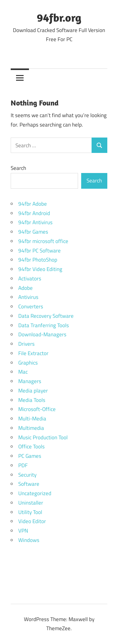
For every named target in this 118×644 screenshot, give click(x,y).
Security (27, 475)
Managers (30, 381)
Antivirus (28, 297)
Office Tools (31, 446)
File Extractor (33, 353)
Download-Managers (42, 334)
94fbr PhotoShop (38, 260)
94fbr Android (34, 213)
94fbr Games (33, 232)
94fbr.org (59, 17)
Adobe (25, 288)
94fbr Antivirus (35, 222)
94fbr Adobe (33, 204)
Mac (23, 372)
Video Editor (32, 521)
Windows (29, 540)
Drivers (26, 344)
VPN (23, 531)
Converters (31, 306)
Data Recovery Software (46, 316)
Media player (33, 391)
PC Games (30, 456)
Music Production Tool (43, 437)
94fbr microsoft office (43, 241)
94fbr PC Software (39, 251)
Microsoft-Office (37, 409)
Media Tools (32, 400)
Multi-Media (32, 419)
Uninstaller (31, 503)
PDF (23, 465)
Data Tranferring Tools (44, 325)
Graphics (28, 363)
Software (29, 484)
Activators (30, 279)
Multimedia (31, 428)
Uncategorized (35, 493)
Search (18, 168)
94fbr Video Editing (40, 269)
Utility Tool (30, 512)
